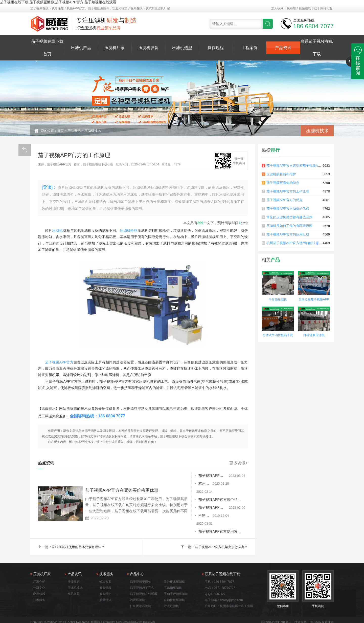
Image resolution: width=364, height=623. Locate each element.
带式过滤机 (171, 591)
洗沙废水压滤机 (174, 566)
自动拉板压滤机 (174, 585)
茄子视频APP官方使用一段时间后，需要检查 (202, 500)
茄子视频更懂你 (141, 566)
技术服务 (39, 585)
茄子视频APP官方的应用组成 (288, 234)
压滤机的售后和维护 (281, 174)
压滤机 (57, 230)
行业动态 (74, 566)
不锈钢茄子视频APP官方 (194, 508)
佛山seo (315, 607)
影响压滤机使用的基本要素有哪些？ (80, 531)
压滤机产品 (81, 48)
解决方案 (105, 566)
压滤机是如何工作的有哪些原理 (289, 226)
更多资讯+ (238, 463)
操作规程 (216, 48)
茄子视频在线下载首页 (47, 48)
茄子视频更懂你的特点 (283, 183)
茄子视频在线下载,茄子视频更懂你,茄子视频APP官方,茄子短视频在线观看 (58, 2)
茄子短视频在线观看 (144, 578)
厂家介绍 (39, 566)
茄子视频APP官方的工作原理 (288, 191)
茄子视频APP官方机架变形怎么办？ (219, 531)
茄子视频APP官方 (59, 362)
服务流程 (105, 572)
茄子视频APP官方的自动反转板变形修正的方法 (202, 476)
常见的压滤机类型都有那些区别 (289, 217)
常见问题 (74, 578)
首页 (60, 131)
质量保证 (105, 585)
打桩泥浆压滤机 (314, 335)
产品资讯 (283, 48)
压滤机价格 (129, 230)
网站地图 (326, 8)
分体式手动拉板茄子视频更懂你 (278, 336)
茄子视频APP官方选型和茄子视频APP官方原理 (301, 166)
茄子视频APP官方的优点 (285, 200)
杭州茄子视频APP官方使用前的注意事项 (296, 243)
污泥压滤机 (138, 585)
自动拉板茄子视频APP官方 (314, 300)
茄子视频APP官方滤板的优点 (288, 209)
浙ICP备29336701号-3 (276, 607)
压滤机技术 (93, 131)
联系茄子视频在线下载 (302, 8)
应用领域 (39, 578)
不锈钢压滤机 (173, 572)
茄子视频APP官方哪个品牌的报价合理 (202, 492)
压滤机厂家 (115, 48)
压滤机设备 (148, 48)
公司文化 (39, 572)
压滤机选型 (182, 48)
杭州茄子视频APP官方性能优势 (199, 484)
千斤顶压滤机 (278, 299)
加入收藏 (277, 8)
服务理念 (105, 578)
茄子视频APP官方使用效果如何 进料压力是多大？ (202, 516)
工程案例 (249, 48)
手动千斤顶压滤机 (176, 578)
